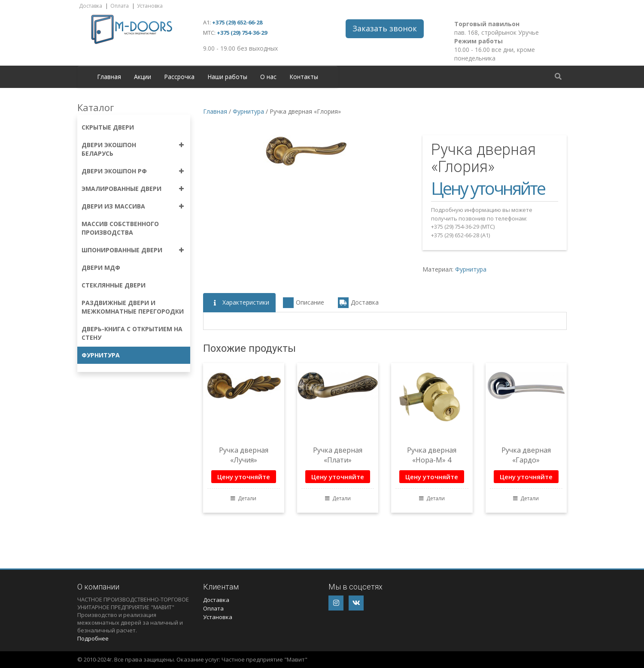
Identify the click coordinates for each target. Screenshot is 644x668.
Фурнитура (101, 355)
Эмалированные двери (122, 189)
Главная (109, 77)
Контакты (304, 77)
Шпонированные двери (122, 250)
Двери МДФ (101, 268)
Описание (304, 303)
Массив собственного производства (120, 228)
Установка (150, 6)
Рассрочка (179, 77)
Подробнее (93, 638)
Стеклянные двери (114, 285)
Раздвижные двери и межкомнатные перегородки (133, 307)
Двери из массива (113, 206)
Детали (243, 498)
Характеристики (239, 303)
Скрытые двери (108, 127)
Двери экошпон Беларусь (109, 149)
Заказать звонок (385, 28)
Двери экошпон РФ (114, 171)
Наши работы (227, 77)
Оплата (120, 6)
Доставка (91, 6)
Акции (143, 77)
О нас (268, 77)
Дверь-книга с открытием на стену (132, 333)
